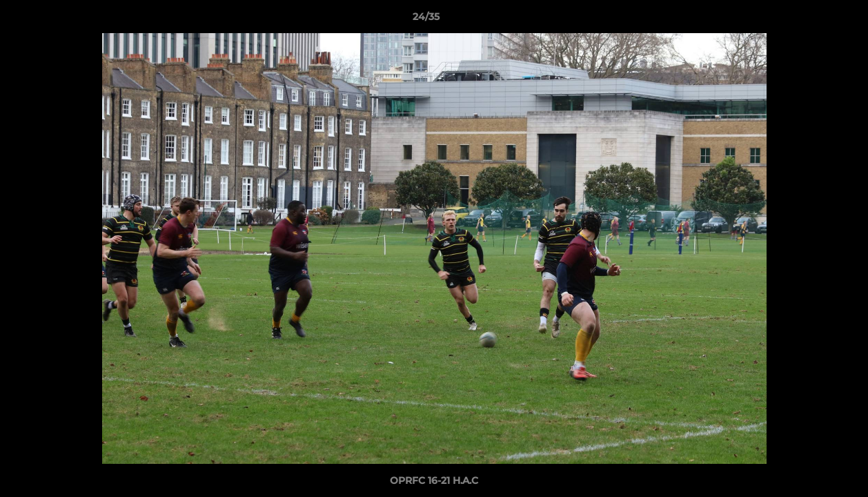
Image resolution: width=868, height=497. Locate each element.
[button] (810, 20)
